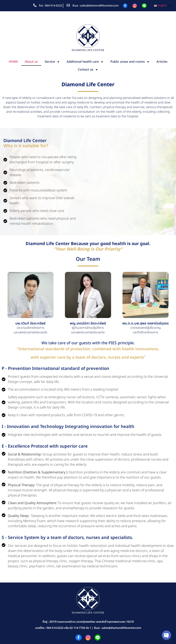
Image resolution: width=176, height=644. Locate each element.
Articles (162, 62)
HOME (13, 62)
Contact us (88, 70)
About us (31, 62)
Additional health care (85, 62)
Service (52, 62)
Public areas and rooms (130, 62)
